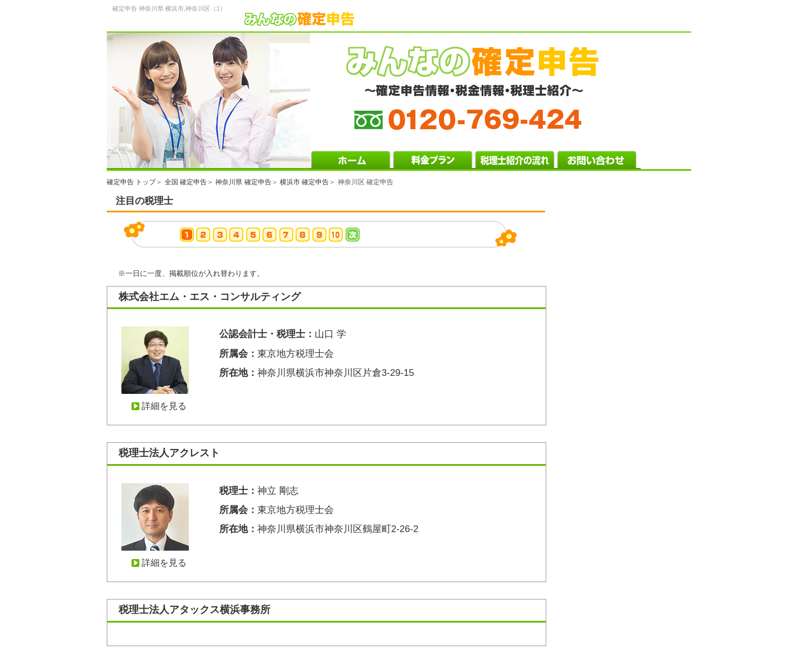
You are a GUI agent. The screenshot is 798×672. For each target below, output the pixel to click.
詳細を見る (164, 406)
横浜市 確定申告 (304, 182)
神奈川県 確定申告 (243, 182)
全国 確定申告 (186, 182)
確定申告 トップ (131, 182)
